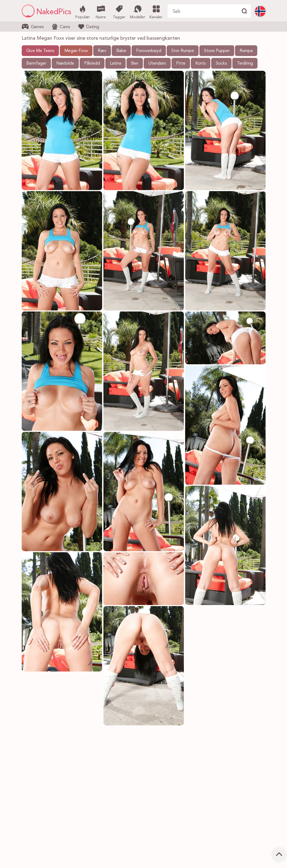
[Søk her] (202, 11)
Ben (135, 64)
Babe (121, 51)
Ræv (102, 51)
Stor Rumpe (183, 51)
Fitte (181, 64)
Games (33, 27)
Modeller (138, 12)
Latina (115, 64)
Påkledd (92, 64)
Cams (61, 27)
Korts (201, 64)
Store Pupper (217, 51)
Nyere (101, 12)
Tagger (119, 12)
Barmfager (36, 64)
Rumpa (246, 51)
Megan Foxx (76, 51)
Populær (83, 12)
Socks (221, 64)
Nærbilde (65, 64)
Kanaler (156, 12)
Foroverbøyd (149, 51)
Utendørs (157, 64)
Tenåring (245, 64)
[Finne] (244, 11)
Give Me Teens (40, 51)
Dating (89, 27)
